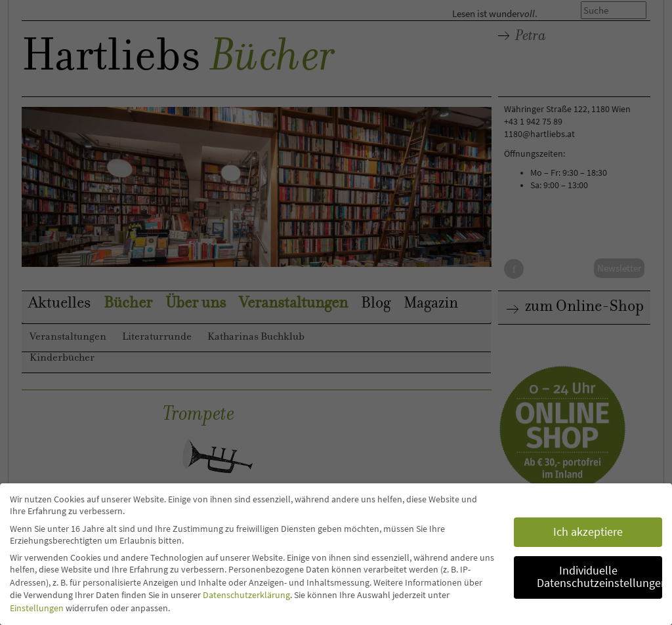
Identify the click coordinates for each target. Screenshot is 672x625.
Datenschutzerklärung (246, 595)
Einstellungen (37, 608)
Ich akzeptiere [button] (588, 532)
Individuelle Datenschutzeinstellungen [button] (599, 577)
